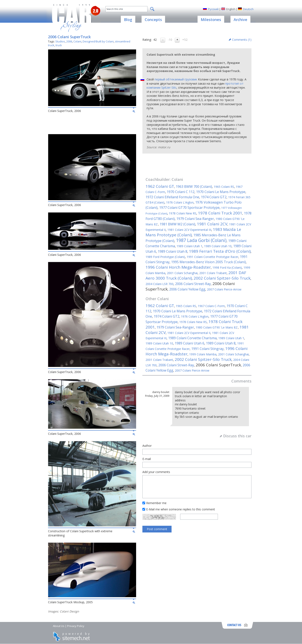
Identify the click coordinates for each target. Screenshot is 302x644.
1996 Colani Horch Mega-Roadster (178, 267)
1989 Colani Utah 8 (172, 251)
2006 (69, 41)
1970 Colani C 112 (181, 192)
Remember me (156, 503)
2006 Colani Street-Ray (193, 284)
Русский (213, 9)
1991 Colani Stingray (207, 349)
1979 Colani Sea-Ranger (195, 219)
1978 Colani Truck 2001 (220, 213)
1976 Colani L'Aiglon (180, 202)
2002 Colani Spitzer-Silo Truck (222, 278)
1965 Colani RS (224, 187)
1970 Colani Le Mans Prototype (221, 192)
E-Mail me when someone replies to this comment (181, 509)
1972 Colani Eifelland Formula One (172, 197)
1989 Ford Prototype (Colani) (165, 257)
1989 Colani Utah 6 (189, 343)
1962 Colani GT (160, 186)
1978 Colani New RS (183, 213)
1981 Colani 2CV (212, 224)
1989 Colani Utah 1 (189, 246)
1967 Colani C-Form (211, 306)
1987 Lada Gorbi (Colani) (201, 240)
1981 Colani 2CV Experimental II (189, 333)
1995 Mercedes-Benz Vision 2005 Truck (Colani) (208, 262)
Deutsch (248, 9)
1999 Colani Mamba (203, 354)
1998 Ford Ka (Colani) (227, 267)
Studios (60, 41)
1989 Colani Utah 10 (218, 246)
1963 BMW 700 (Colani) (194, 187)
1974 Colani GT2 (214, 197)
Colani (77, 41)
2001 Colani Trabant (213, 273)
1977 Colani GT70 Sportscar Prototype (189, 208)
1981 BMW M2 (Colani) (177, 224)
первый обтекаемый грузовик (176, 79)
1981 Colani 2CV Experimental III (189, 230)
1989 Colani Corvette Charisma (192, 338)
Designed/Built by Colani (98, 41)
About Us (59, 626)
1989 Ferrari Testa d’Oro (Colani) (220, 251)
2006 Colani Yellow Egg (187, 289)
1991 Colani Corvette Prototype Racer (212, 257)
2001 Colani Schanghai (182, 273)
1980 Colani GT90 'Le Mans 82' (217, 327)
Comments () (242, 40)
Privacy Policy (76, 626)
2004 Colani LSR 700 (159, 284)
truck (59, 45)
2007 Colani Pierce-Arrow (224, 289)
